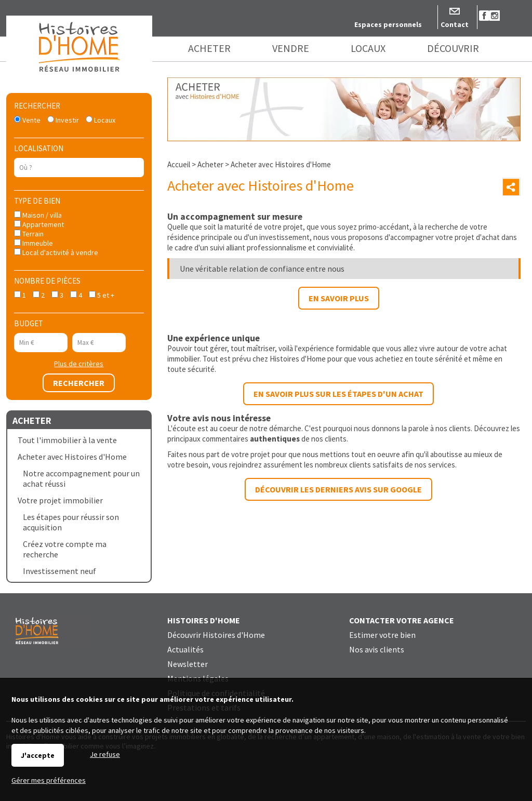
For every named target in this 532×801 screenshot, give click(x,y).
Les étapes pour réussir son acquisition (71, 522)
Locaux (101, 120)
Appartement (39, 224)
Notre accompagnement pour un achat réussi (81, 478)
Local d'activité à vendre (56, 252)
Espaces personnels (388, 24)
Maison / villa (38, 215)
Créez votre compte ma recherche (65, 549)
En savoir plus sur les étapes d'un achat (338, 394)
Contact (455, 24)
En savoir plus (339, 298)
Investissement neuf (59, 571)
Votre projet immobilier (60, 500)
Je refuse (105, 754)
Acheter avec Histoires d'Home (72, 457)
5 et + (102, 295)
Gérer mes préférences (49, 780)
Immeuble (34, 243)
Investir (63, 120)
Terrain (29, 234)
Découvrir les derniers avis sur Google (338, 489)
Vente (27, 120)
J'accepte (38, 755)
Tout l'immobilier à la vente (67, 440)
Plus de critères (79, 364)
